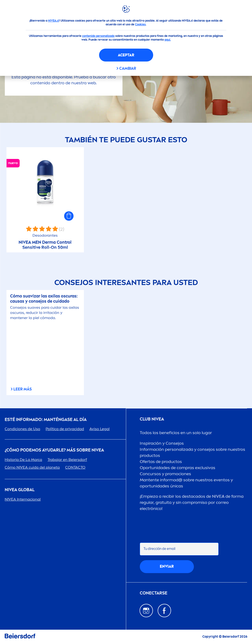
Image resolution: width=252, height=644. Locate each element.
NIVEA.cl (54, 21)
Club (152, 419)
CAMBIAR (128, 68)
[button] (69, 216)
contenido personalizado (98, 36)
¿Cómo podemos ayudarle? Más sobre (54, 450)
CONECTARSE (154, 593)
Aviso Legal (100, 429)
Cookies (140, 24)
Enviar (167, 566)
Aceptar (126, 55)
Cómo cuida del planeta (32, 467)
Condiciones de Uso (22, 429)
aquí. (168, 40)
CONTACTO (75, 467)
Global (20, 490)
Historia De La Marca (23, 460)
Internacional (23, 499)
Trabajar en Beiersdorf (67, 460)
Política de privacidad (65, 429)
